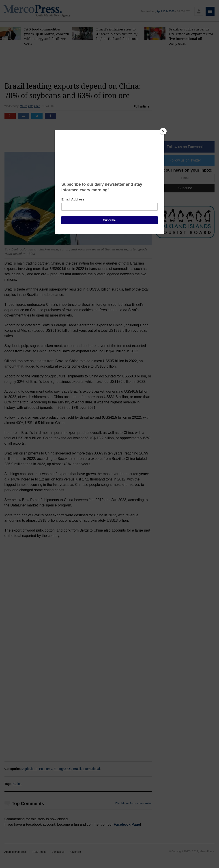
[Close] (163, 131)
